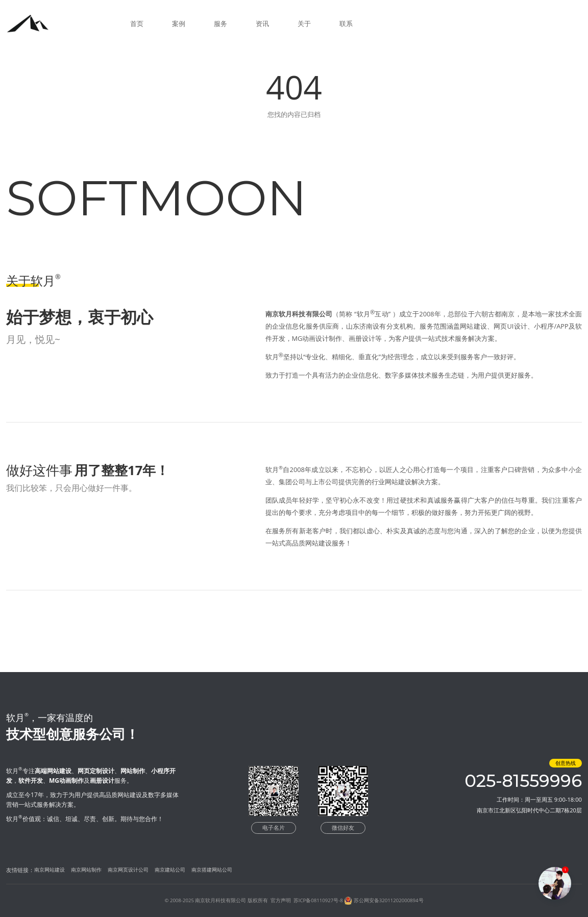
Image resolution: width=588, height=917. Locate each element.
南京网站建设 (50, 870)
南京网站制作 (86, 870)
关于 (304, 23)
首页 (137, 23)
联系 (346, 23)
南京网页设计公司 (128, 870)
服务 (220, 23)
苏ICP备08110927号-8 (318, 900)
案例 (179, 23)
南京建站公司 (170, 870)
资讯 (262, 23)
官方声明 (281, 900)
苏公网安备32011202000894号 (389, 900)
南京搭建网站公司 (212, 870)
